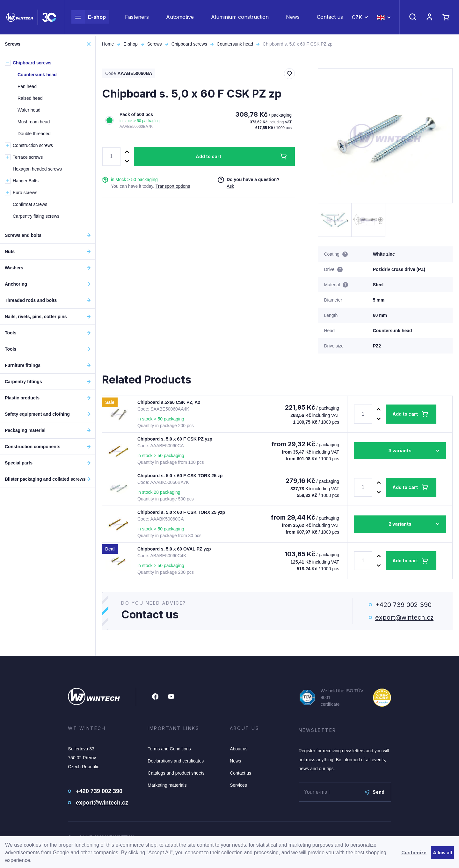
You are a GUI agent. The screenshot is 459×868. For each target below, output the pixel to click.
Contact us (330, 18)
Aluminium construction (240, 18)
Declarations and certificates (176, 761)
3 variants (400, 451)
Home (108, 44)
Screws (155, 44)
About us (239, 749)
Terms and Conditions (169, 749)
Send (375, 792)
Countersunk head (235, 44)
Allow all (442, 853)
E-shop (89, 18)
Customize (414, 853)
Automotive (180, 18)
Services (238, 785)
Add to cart (208, 156)
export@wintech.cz (404, 617)
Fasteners (137, 18)
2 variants (400, 524)
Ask (230, 186)
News (293, 18)
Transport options (173, 186)
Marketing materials (167, 785)
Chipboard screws (189, 44)
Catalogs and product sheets (176, 773)
